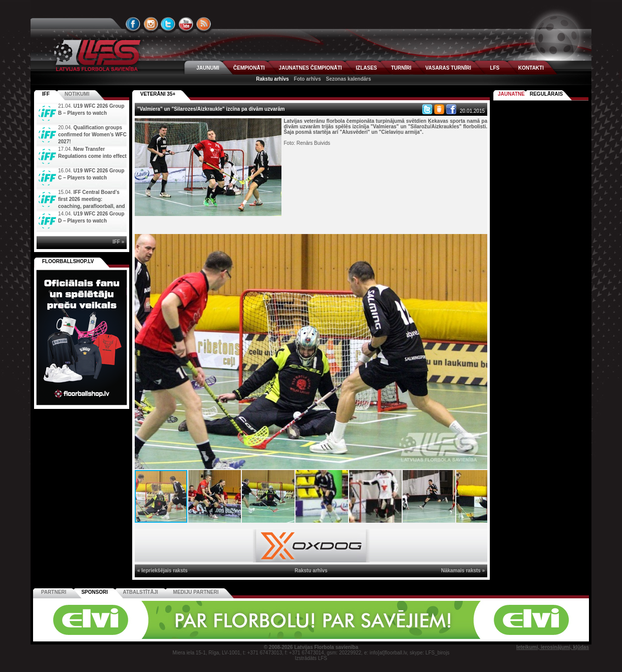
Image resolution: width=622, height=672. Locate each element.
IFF (46, 94)
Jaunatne (511, 94)
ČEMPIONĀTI (249, 68)
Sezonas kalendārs (349, 79)
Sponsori (94, 592)
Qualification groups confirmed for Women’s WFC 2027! (92, 135)
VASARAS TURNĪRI (448, 68)
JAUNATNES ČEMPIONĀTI (310, 68)
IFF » (118, 242)
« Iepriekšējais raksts (163, 571)
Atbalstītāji (140, 592)
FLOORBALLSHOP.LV (68, 261)
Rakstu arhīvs (272, 79)
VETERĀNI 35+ (158, 94)
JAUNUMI (208, 68)
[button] (478, 243)
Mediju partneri (196, 592)
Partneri (54, 592)
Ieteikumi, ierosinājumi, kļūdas (553, 647)
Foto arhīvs (307, 79)
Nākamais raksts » (463, 571)
